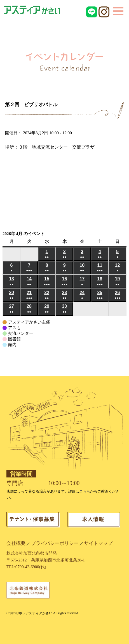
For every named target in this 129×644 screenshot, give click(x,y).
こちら (85, 491)
